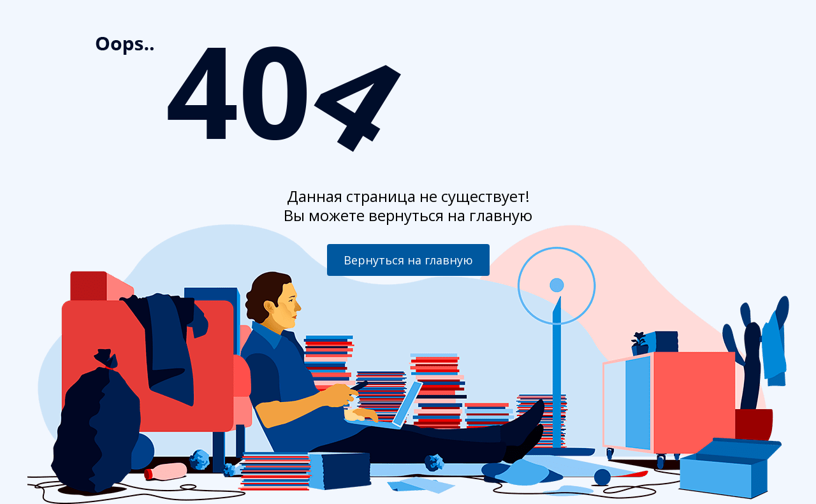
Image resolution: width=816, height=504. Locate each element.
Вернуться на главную (408, 260)
